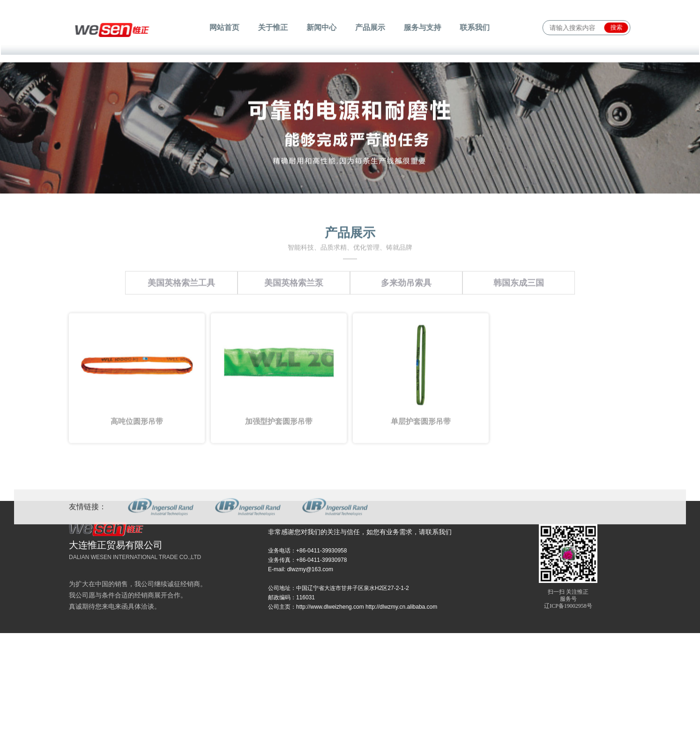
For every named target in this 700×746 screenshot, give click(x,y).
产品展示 (370, 27)
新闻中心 (322, 27)
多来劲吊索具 (406, 316)
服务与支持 (421, 27)
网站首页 (227, 27)
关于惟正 (275, 27)
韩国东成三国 (519, 316)
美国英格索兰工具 (181, 316)
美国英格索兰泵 (294, 316)
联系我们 (472, 27)
